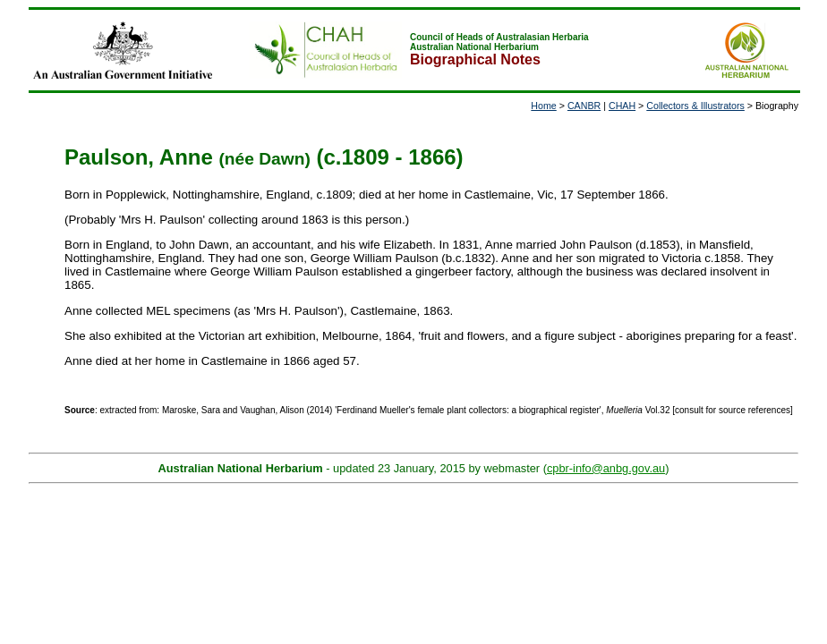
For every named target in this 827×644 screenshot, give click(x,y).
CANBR (584, 106)
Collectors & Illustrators (695, 106)
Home (543, 106)
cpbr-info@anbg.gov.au (606, 468)
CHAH (622, 106)
